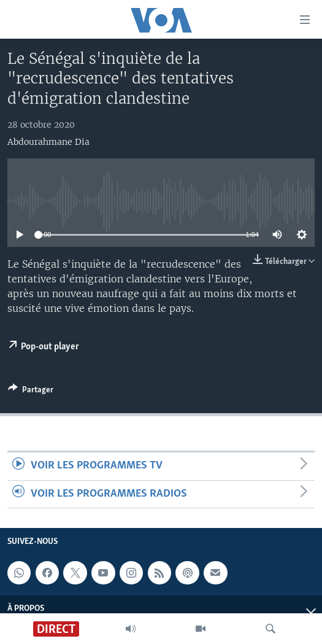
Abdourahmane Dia (48, 142)
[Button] (31, 392)
